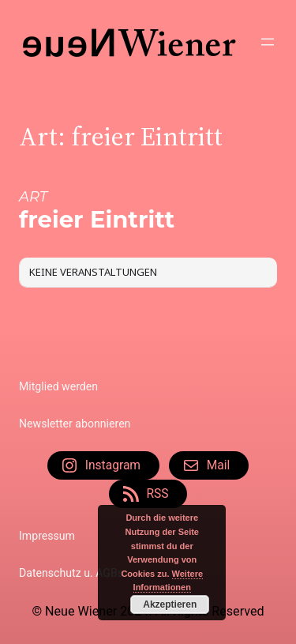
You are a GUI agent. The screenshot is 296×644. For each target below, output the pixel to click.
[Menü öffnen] (268, 42)
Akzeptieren (170, 604)
